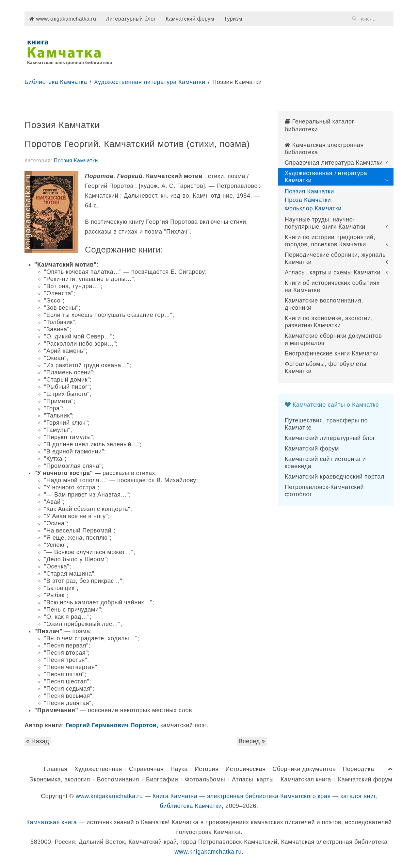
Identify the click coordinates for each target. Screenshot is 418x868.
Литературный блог (131, 19)
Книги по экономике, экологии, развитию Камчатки (329, 322)
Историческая (245, 769)
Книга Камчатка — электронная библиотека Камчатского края (242, 796)
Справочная (146, 769)
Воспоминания (118, 779)
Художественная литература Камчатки (150, 82)
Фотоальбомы (205, 779)
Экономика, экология (60, 779)
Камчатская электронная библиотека (324, 149)
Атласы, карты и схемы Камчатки (333, 272)
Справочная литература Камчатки (334, 163)
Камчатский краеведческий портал (335, 477)
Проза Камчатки (308, 200)
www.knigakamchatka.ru (63, 19)
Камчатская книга (306, 779)
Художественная (98, 769)
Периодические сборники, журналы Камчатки (336, 258)
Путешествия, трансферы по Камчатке (326, 424)
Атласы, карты (253, 779)
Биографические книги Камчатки (332, 353)
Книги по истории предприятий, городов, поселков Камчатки (330, 241)
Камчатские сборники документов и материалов (333, 339)
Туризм (233, 19)
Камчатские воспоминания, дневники (324, 304)
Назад (38, 741)
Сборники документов (304, 769)
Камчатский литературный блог (330, 438)
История (207, 769)
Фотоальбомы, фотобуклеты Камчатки (326, 368)
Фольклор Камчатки (313, 208)
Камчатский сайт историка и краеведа (325, 463)
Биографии (162, 779)
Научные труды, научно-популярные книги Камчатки (325, 223)
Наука (179, 769)
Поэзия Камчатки (76, 161)
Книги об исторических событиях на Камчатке (332, 287)
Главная (56, 769)
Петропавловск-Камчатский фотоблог (324, 491)
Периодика (358, 769)
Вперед (252, 741)
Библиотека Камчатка (56, 82)
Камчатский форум (190, 19)
